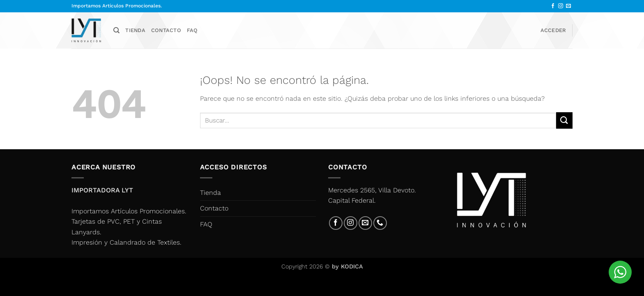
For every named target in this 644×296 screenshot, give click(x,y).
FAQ (192, 30)
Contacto (166, 30)
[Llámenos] (380, 223)
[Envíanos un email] (568, 6)
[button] (553, 30)
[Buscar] (116, 30)
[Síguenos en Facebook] (553, 6)
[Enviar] (564, 120)
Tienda (135, 30)
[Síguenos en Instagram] (561, 6)
